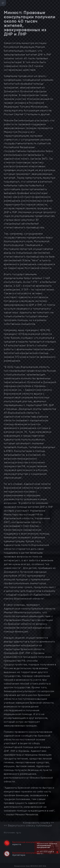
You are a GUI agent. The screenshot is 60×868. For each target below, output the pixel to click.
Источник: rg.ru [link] (12, 832)
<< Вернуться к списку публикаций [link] (28, 825)
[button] (55, 852)
